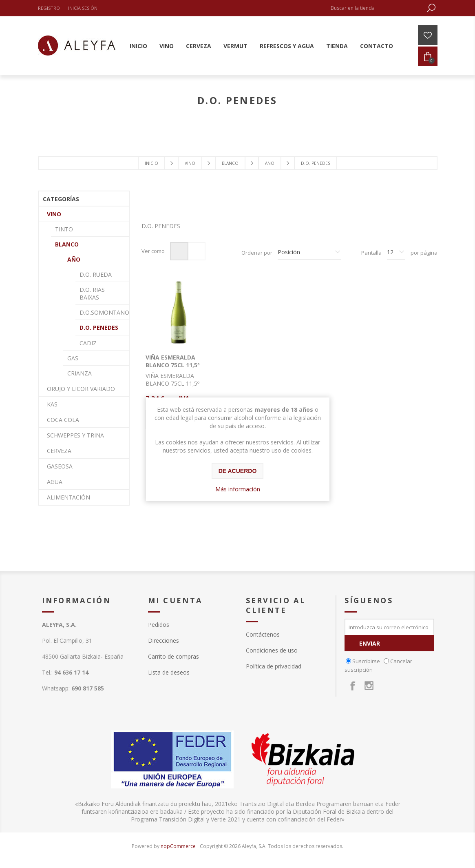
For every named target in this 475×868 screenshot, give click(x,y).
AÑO (74, 259)
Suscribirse (366, 661)
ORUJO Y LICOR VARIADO (81, 389)
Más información (238, 489)
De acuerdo (238, 471)
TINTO (64, 229)
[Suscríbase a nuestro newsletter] (389, 627)
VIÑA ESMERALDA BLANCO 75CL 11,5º (173, 361)
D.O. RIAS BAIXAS (92, 293)
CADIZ (88, 343)
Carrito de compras (173, 656)
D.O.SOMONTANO (104, 312)
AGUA (55, 482)
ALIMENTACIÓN (68, 497)
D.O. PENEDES (99, 327)
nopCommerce (178, 846)
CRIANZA (80, 373)
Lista (196, 251)
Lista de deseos (169, 672)
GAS (73, 358)
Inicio (151, 163)
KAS (52, 404)
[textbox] (376, 8)
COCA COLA (63, 420)
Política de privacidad (274, 666)
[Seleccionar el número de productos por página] (396, 253)
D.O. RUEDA (96, 274)
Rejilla (179, 251)
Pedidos (159, 625)
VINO (54, 214)
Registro (49, 8)
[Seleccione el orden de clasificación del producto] (309, 253)
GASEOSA (60, 466)
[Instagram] (369, 686)
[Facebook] (353, 686)
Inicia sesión (83, 8)
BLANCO (67, 244)
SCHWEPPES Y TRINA (75, 435)
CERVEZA (59, 451)
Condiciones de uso (272, 650)
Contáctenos (263, 634)
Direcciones (163, 640)
